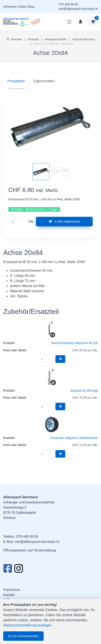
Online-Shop (26, 7)
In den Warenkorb (64, 221)
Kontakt (9, 595)
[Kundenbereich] (80, 22)
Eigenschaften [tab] (44, 81)
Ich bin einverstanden (23, 636)
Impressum (12, 590)
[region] (50, 81)
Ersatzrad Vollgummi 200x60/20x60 (74, 438)
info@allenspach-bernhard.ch (78, 9)
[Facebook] (8, 570)
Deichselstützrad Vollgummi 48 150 (74, 343)
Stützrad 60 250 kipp (84, 391)
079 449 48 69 (68, 4)
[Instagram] (19, 570)
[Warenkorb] (93, 22)
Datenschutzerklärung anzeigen (27, 625)
